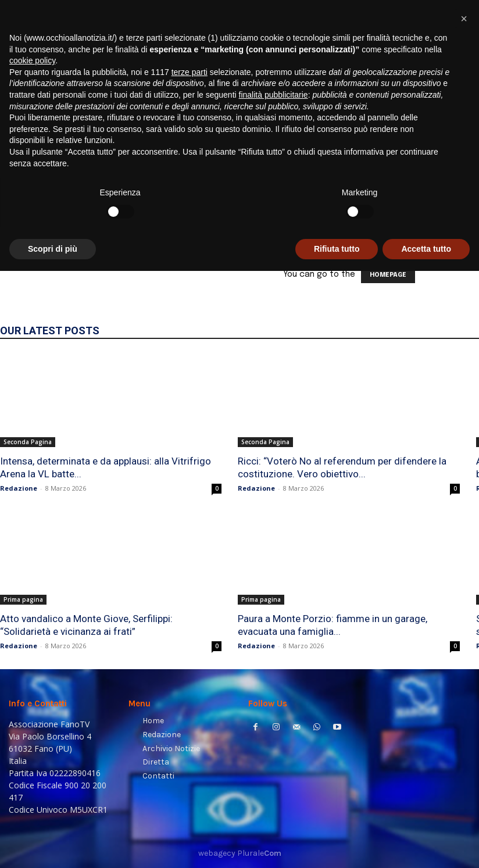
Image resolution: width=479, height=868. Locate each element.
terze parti (190, 669)
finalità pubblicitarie (274, 692)
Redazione (19, 488)
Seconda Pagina (28, 442)
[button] (456, 149)
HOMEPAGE (388, 275)
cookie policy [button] (32, 658)
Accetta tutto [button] (426, 845)
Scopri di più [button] (53, 845)
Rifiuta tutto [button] (337, 845)
